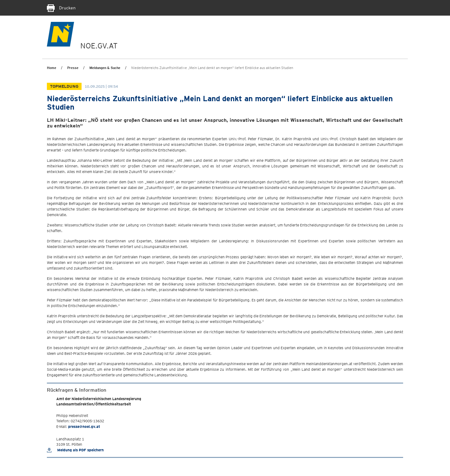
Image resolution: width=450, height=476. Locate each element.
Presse (73, 68)
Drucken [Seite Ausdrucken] (61, 8)
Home (52, 68)
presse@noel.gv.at (84, 426)
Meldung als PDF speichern (75, 450)
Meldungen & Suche (105, 68)
